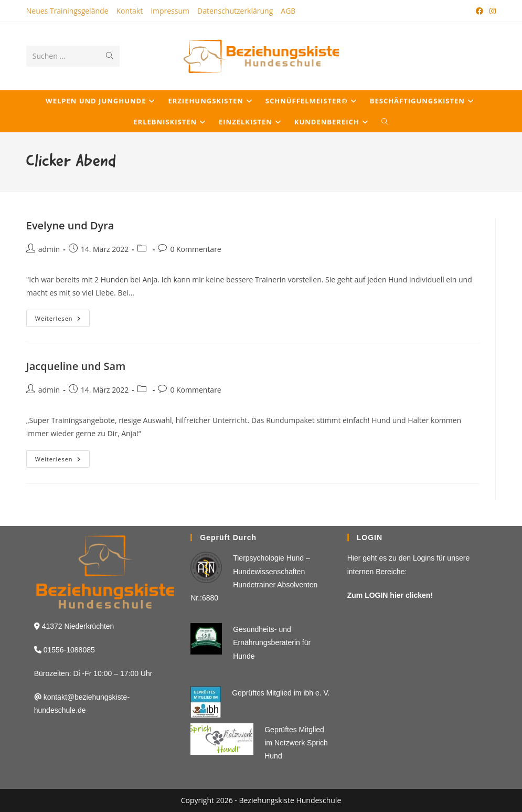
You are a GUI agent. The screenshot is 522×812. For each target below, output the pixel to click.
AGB (288, 11)
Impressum (170, 11)
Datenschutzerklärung (235, 11)
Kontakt (129, 11)
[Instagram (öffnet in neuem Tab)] (491, 11)
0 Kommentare (195, 249)
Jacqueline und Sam (76, 366)
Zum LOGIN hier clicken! (390, 595)
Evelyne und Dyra (70, 225)
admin (49, 249)
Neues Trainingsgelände (67, 11)
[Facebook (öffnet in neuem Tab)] (480, 11)
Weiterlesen (62, 320)
